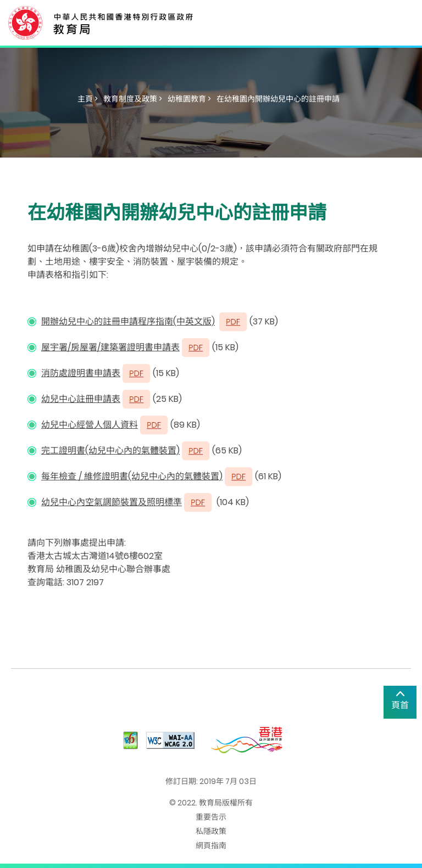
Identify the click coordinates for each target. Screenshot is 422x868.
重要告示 (211, 817)
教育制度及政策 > (133, 99)
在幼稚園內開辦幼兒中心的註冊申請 (278, 99)
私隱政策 (211, 831)
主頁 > (88, 99)
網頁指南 (211, 845)
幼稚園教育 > (189, 99)
